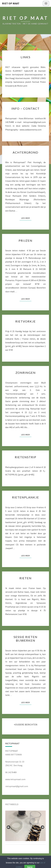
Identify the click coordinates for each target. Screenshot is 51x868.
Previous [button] (9, 827)
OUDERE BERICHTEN (26, 725)
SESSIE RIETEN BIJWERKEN (26, 639)
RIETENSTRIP (26, 457)
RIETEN (26, 578)
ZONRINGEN (26, 373)
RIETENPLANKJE (26, 497)
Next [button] (42, 827)
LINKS (26, 57)
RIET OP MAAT (11, 3)
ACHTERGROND (26, 152)
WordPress (34, 861)
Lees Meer (26, 218)
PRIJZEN (26, 241)
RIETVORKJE (26, 321)
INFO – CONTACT (26, 108)
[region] (26, 828)
